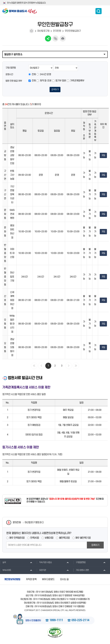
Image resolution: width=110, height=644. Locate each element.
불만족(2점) (64, 538)
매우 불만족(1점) (83, 538)
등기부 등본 (61, 81)
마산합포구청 (43, 31)
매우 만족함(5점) (17, 538)
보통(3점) (49, 538)
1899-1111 (56, 621)
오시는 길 (64, 580)
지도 (104, 156)
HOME (32, 31)
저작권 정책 (31, 580)
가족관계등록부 (77, 81)
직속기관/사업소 (44, 563)
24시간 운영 (45, 74)
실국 (3, 563)
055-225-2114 (80, 621)
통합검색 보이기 (99, 11)
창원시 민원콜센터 (33, 621)
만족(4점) (35, 538)
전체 (34, 74)
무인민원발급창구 (73, 31)
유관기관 (41, 571)
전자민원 (57, 31)
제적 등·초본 (45, 81)
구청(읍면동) (79, 563)
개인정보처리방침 (12, 580)
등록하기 (95, 546)
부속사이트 (6, 571)
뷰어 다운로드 (48, 580)
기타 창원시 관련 (81, 571)
